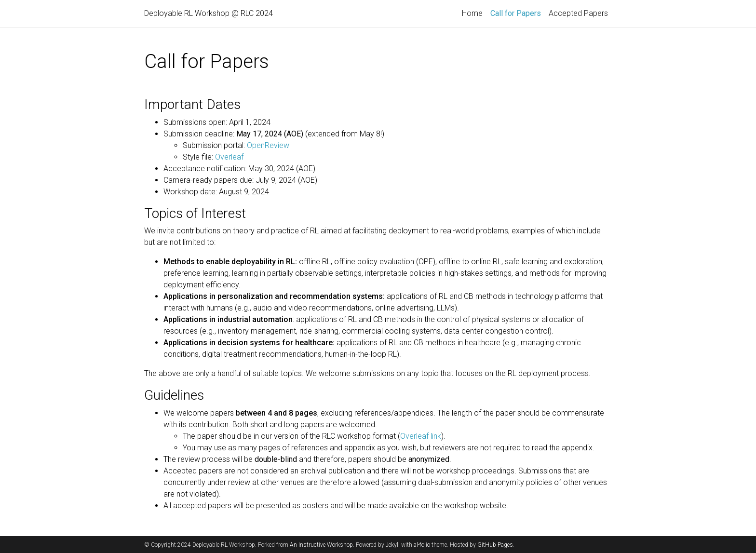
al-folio (422, 545)
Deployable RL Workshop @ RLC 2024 (209, 13)
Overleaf (229, 157)
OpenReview (268, 145)
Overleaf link (421, 436)
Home (472, 13)
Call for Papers (518, 13)
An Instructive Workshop (321, 545)
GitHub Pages (495, 545)
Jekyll (393, 545)
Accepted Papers (578, 13)
